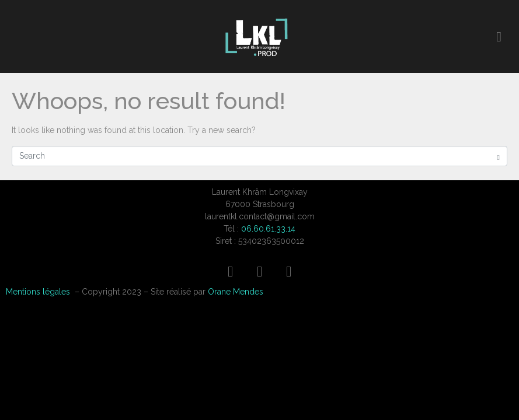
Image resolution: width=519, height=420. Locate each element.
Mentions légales (38, 292)
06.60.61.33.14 (268, 229)
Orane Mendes (236, 292)
